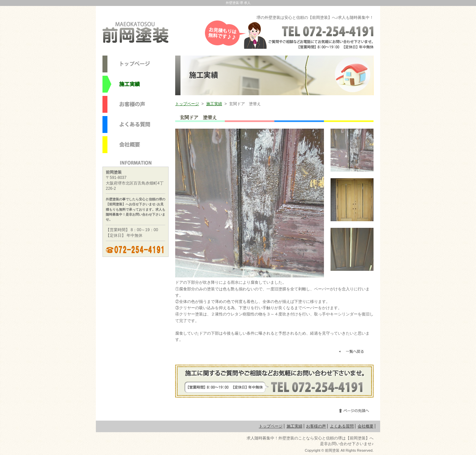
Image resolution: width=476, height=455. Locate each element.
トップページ (187, 104)
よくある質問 (342, 426)
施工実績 (214, 104)
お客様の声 (316, 426)
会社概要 (366, 426)
